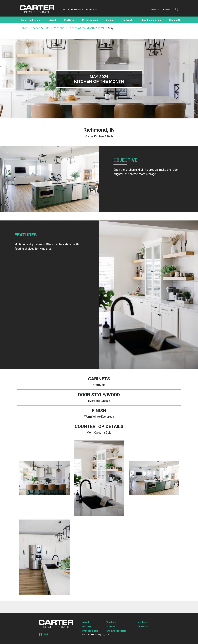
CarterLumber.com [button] (31, 20)
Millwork (111, 627)
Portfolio (59, 28)
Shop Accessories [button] (151, 20)
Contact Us (143, 627)
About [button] (53, 20)
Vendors (111, 622)
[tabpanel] (99, 79)
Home (23, 28)
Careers (167, 9)
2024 (101, 28)
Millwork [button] (128, 20)
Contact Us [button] (175, 20)
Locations (154, 9)
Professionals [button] (90, 20)
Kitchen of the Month (81, 28)
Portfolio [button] (69, 20)
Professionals (90, 631)
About (86, 622)
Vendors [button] (111, 20)
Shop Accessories (116, 631)
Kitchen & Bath (40, 28)
